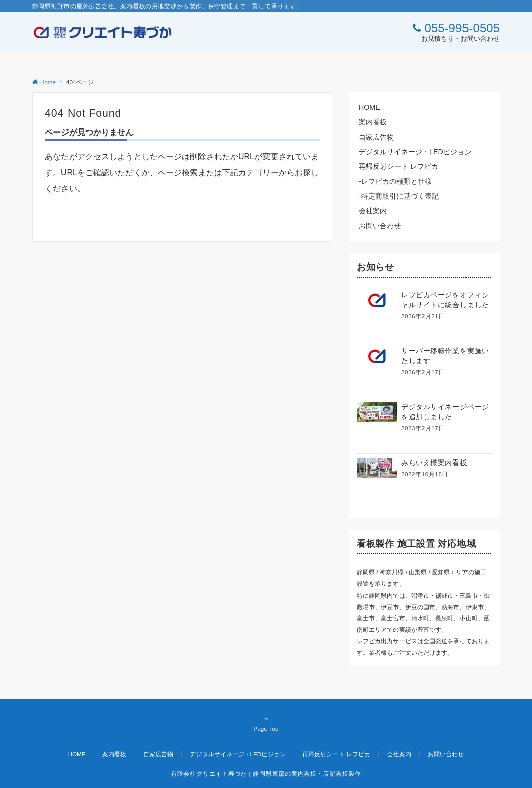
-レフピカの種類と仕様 (395, 181)
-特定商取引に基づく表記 (399, 196)
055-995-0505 (462, 28)
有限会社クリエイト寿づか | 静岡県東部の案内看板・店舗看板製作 (266, 774)
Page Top (266, 724)
